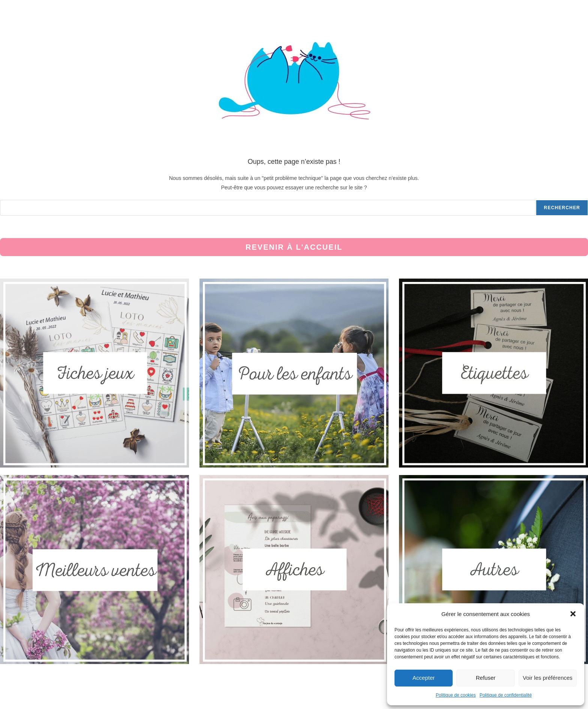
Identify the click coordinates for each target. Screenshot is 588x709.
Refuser (486, 678)
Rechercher (562, 208)
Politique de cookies (456, 695)
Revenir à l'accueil (294, 247)
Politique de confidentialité (506, 695)
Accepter (424, 678)
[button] (573, 614)
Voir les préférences (548, 678)
